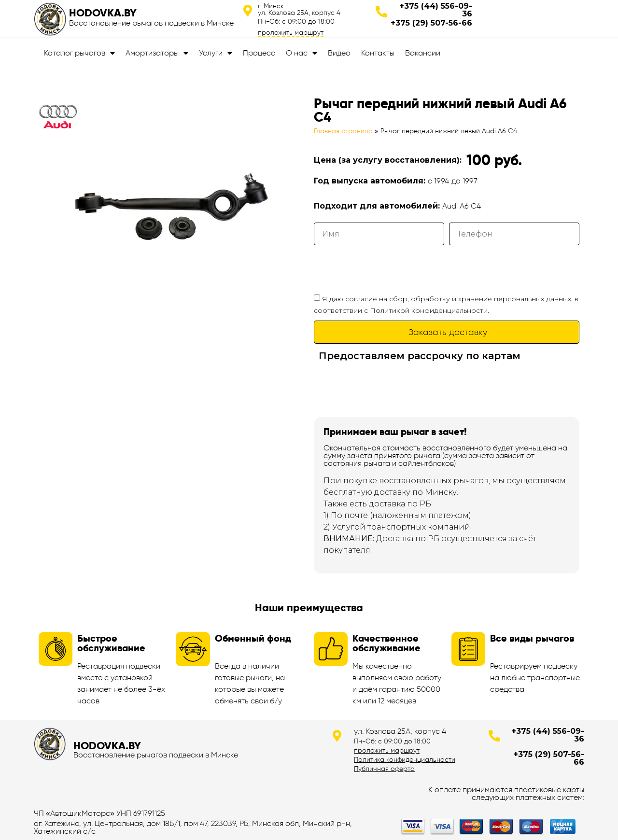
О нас (302, 53)
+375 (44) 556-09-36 (436, 10)
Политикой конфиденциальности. (429, 310)
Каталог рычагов (79, 53)
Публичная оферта (384, 769)
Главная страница (343, 131)
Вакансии (423, 53)
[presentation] (387, 269)
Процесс (259, 53)
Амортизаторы (157, 53)
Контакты (378, 53)
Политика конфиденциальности (405, 759)
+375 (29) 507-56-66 (431, 23)
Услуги (216, 53)
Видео (339, 53)
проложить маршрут (291, 32)
